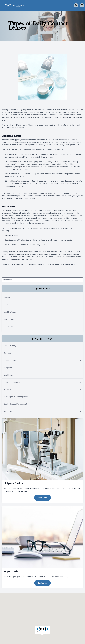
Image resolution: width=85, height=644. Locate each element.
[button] (2, 5)
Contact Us (8, 326)
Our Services (9, 305)
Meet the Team (10, 312)
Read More (42, 498)
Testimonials (9, 319)
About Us (8, 298)
